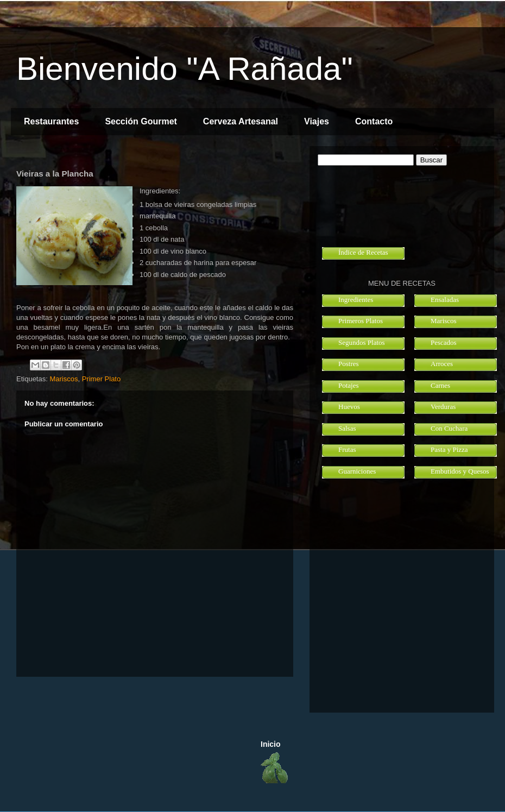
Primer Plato (102, 379)
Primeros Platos (361, 321)
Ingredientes (356, 300)
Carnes (440, 385)
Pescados (444, 342)
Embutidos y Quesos (460, 471)
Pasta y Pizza (449, 449)
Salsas (347, 428)
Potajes (349, 385)
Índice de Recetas (363, 252)
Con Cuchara (449, 428)
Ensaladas (445, 300)
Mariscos (64, 379)
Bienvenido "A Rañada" (185, 69)
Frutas (347, 449)
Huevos (349, 407)
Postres (349, 364)
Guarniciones (357, 471)
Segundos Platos (362, 342)
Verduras (443, 407)
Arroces (442, 364)
